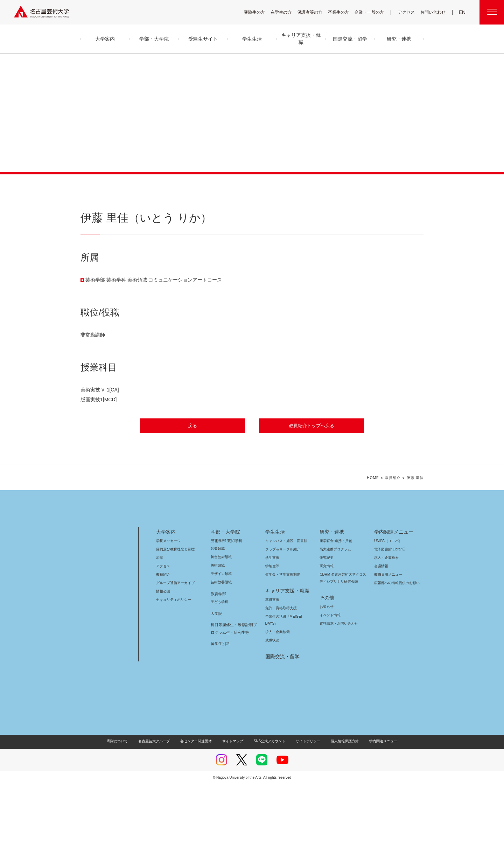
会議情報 (381, 635)
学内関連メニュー (393, 601)
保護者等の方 (314, 12)
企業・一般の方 (373, 12)
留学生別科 (220, 713)
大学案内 (166, 601)
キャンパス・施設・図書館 (283, 610)
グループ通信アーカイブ (174, 652)
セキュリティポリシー (171, 669)
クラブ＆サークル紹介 (281, 619)
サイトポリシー (305, 810)
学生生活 (275, 601)
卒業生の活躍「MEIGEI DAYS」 (288, 686)
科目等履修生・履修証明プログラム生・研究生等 (233, 698)
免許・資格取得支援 (280, 677)
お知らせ (326, 676)
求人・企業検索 (277, 701)
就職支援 (272, 669)
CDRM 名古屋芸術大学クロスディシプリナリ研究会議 (343, 647)
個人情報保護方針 (340, 810)
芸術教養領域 (221, 651)
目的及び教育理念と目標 (175, 619)
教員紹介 (393, 547)
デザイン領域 (221, 643)
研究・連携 (331, 601)
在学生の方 (286, 12)
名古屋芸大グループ (159, 810)
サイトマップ (234, 810)
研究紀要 (327, 627)
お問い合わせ (434, 12)
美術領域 (218, 635)
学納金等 (272, 635)
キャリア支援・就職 (285, 660)
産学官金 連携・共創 (335, 610)
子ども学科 (219, 671)
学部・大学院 (224, 601)
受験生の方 (259, 12)
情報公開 (163, 661)
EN (463, 12)
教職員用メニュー (387, 644)
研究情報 (327, 635)
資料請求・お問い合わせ (338, 693)
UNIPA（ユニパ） (386, 610)
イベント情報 (329, 684)
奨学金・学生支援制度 (282, 644)
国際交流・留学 (281, 726)
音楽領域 (218, 618)
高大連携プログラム (334, 619)
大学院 (216, 683)
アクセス (408, 12)
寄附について (123, 810)
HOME (373, 547)
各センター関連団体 (199, 810)
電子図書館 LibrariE (390, 619)
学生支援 (272, 627)
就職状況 (272, 710)
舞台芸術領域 (221, 626)
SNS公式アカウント (269, 810)
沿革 (160, 627)
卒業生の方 (343, 12)
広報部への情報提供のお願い (397, 652)
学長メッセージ (168, 610)
